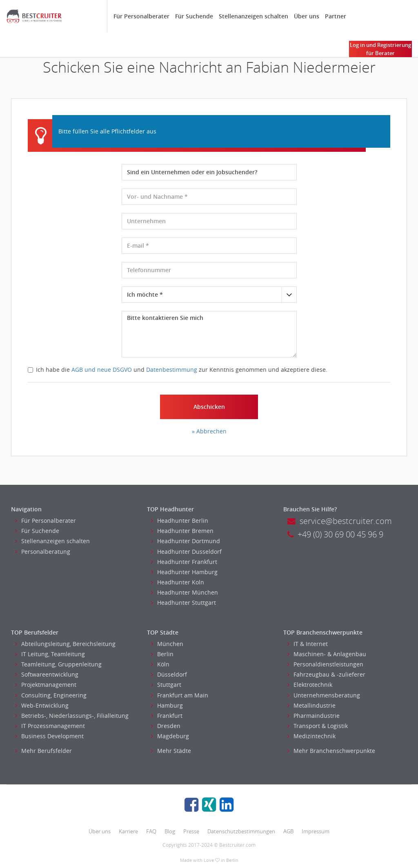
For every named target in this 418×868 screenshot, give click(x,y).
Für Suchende (194, 16)
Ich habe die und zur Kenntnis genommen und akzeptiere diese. (178, 370)
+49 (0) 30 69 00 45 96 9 (335, 534)
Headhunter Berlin (180, 521)
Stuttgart (166, 685)
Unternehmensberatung (324, 695)
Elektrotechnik (310, 685)
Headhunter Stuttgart (183, 603)
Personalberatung (43, 552)
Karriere (128, 831)
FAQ (151, 831)
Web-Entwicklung (42, 705)
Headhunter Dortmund (186, 541)
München (167, 644)
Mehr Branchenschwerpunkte (331, 751)
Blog (170, 831)
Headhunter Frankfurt (184, 562)
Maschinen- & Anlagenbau (327, 654)
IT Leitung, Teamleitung (50, 654)
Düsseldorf (169, 674)
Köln (160, 664)
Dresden (166, 726)
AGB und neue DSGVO (102, 370)
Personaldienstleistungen (325, 664)
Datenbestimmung (172, 370)
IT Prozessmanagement (50, 726)
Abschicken (209, 407)
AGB (288, 831)
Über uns (307, 16)
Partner (336, 16)
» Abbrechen (209, 431)
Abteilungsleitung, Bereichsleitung (65, 644)
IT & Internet (308, 644)
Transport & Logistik (318, 726)
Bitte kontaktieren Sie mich (209, 334)
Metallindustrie (311, 705)
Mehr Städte (171, 751)
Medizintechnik (311, 736)
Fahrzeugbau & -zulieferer (326, 674)
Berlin (162, 654)
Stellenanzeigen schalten (253, 16)
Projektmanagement (46, 685)
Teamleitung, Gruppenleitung (58, 664)
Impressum (316, 831)
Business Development (49, 736)
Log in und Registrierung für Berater (380, 49)
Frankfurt (167, 716)
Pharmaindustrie (313, 716)
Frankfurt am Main (180, 695)
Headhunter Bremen (182, 531)
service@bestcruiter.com (340, 521)
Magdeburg (170, 736)
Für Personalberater (141, 16)
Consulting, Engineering (51, 695)
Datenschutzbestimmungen (241, 831)
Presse (191, 831)
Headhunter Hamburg (184, 572)
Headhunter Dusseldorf (186, 552)
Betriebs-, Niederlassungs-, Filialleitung (72, 716)
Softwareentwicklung (47, 674)
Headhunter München (185, 592)
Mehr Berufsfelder (43, 751)
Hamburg (167, 705)
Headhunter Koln (178, 582)
